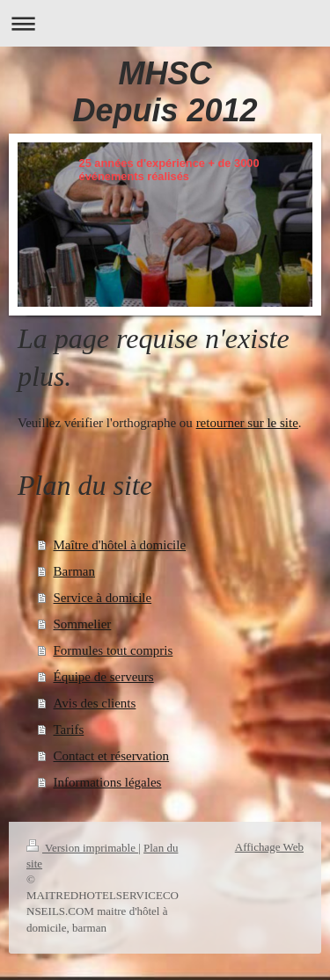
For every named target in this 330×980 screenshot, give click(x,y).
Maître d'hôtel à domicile (120, 545)
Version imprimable (82, 848)
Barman (74, 571)
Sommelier (83, 624)
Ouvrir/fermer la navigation (165, 23)
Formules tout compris (114, 650)
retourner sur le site (247, 423)
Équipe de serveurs (104, 677)
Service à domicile (103, 598)
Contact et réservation (112, 756)
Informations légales (108, 782)
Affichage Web (269, 847)
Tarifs (69, 730)
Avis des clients (95, 703)
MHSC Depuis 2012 (165, 92)
